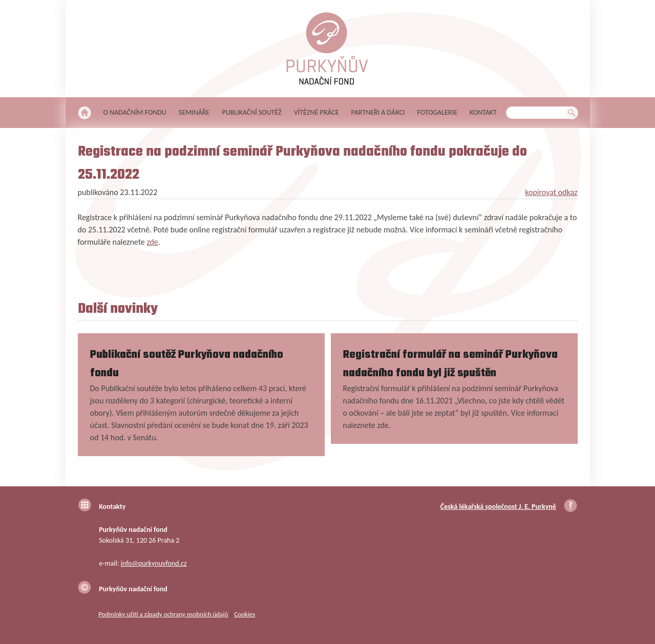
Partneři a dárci (378, 112)
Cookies (245, 614)
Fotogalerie (438, 112)
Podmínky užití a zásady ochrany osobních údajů (163, 614)
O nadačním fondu (135, 112)
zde (152, 242)
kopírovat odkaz (551, 192)
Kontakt (483, 112)
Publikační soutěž (252, 112)
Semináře (194, 112)
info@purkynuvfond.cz (154, 563)
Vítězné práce (316, 112)
